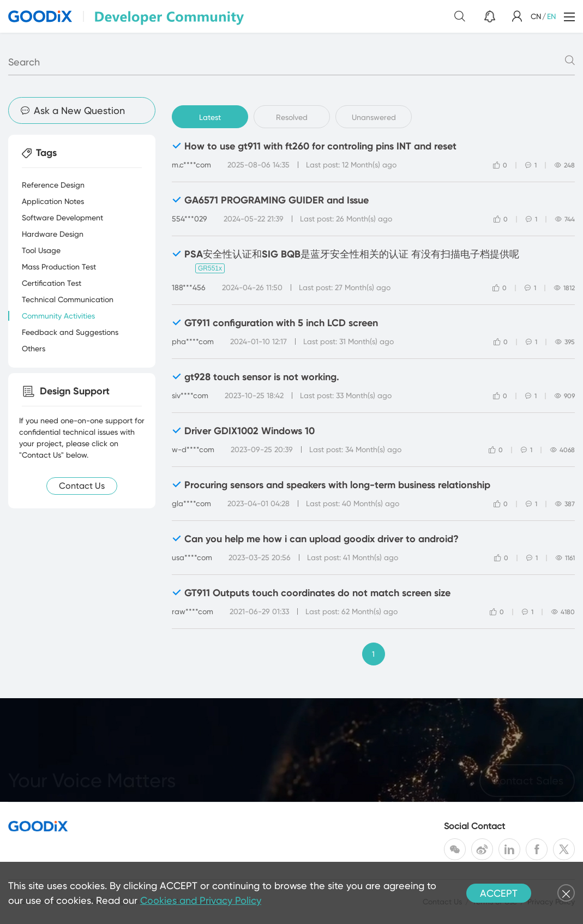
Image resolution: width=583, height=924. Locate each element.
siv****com (190, 395)
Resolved (292, 117)
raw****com (193, 611)
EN (551, 16)
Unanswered (374, 117)
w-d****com (193, 449)
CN (536, 16)
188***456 (189, 287)
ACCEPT (499, 893)
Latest (210, 117)
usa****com (192, 557)
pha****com (193, 341)
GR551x (210, 268)
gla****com (191, 503)
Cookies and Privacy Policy (201, 900)
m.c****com (191, 165)
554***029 (190, 219)
